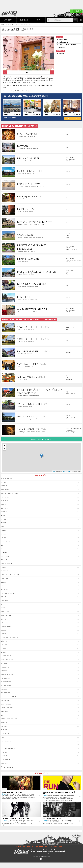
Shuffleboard (6, 693)
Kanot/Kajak (5, 601)
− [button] (5, 449)
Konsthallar (5, 608)
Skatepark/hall (6, 704)
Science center (6, 686)
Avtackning (5, 501)
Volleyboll (5, 763)
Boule (3, 527)
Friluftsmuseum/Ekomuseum (10, 575)
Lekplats (4, 634)
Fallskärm (4, 560)
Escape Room (5, 556)
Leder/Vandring (6, 626)
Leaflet (54, 471)
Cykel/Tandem (5, 541)
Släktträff (4, 711)
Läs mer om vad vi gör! (56, 852)
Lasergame (4, 623)
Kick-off (4, 604)
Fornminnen (5, 571)
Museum (4, 652)
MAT (47, 846)
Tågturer (4, 730)
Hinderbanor (5, 589)
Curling (4, 538)
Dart (3, 549)
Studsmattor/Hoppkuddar (10, 719)
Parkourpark (5, 678)
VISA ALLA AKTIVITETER (41, 439)
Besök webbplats (65, 42)
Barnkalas (4, 508)
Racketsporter (6, 682)
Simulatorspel (6, 700)
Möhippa (4, 649)
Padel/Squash (5, 667)
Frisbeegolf (5, 578)
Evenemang (25, 20)
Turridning (5, 752)
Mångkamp (4, 641)
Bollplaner (5, 523)
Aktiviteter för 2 (6, 479)
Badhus (3, 504)
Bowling (4, 530)
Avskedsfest (5, 497)
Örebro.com (4, 24)
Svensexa (4, 726)
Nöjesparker (5, 663)
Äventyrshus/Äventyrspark (10, 493)
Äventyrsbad (5, 490)
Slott (3, 715)
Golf (3, 586)
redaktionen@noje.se (45, 857)
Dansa (3, 545)
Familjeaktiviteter (7, 564)
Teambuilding (5, 734)
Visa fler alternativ (72, 119)
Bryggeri (4, 534)
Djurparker (5, 552)
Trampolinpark (6, 741)
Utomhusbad (5, 756)
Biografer (4, 519)
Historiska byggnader (8, 593)
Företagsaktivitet (7, 567)
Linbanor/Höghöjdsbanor (9, 638)
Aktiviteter (13, 24)
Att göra (8, 20)
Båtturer (4, 512)
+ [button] (5, 446)
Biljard (3, 516)
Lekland (4, 630)
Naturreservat (6, 656)
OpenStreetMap (66, 471)
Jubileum (4, 597)
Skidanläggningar (7, 708)
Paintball (4, 671)
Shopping (4, 689)
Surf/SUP (4, 723)
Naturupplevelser (7, 660)
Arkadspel (4, 482)
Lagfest (3, 619)
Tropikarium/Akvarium (8, 748)
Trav (2, 745)
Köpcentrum (5, 612)
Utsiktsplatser (6, 759)
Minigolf (4, 645)
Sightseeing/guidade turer (10, 697)
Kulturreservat (6, 615)
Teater (3, 737)
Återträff (4, 486)
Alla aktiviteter (7, 767)
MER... (61, 846)
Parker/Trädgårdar (7, 674)
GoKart (3, 582)
